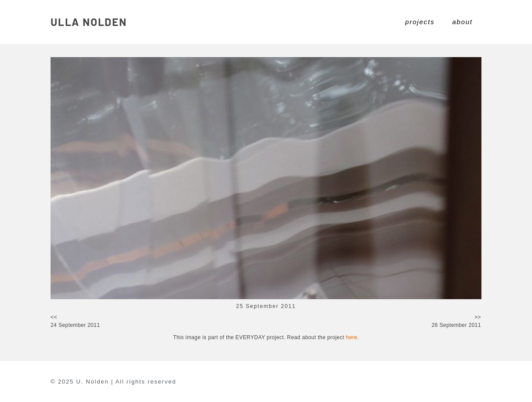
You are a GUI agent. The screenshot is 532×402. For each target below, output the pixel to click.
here (352, 337)
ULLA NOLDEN (89, 22)
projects (420, 22)
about (462, 22)
